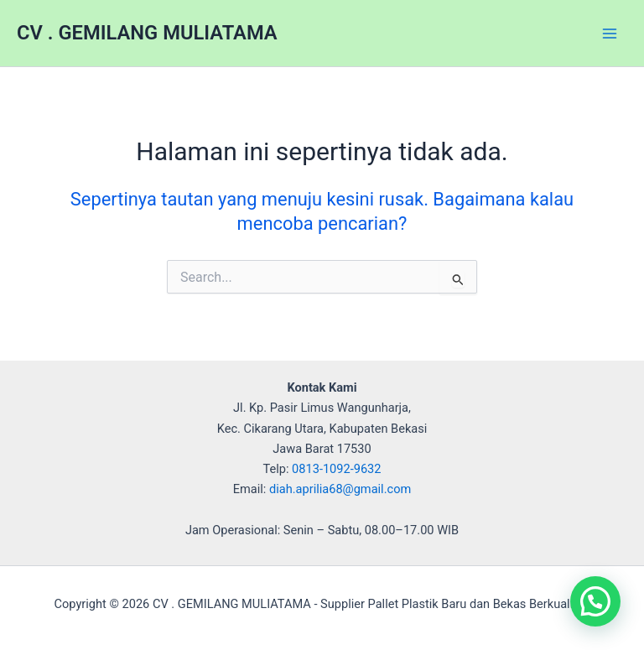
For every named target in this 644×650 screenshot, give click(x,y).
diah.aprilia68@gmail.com (340, 489)
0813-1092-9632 (336, 469)
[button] (595, 601)
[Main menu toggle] (610, 34)
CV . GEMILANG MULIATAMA (147, 33)
